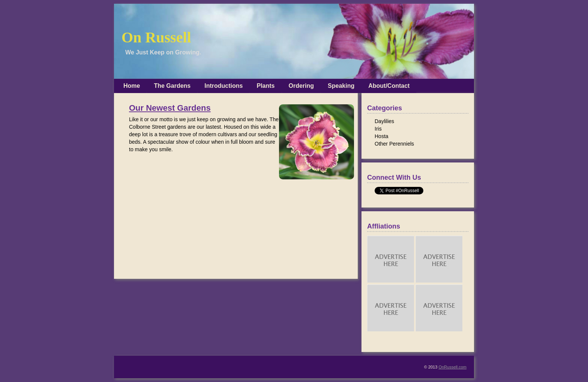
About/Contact (389, 86)
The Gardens (172, 86)
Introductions (223, 86)
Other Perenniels (394, 144)
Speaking (341, 86)
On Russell (156, 37)
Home (132, 86)
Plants (265, 86)
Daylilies (384, 121)
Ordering (301, 86)
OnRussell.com (452, 367)
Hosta (382, 136)
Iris (378, 129)
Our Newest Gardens (170, 108)
